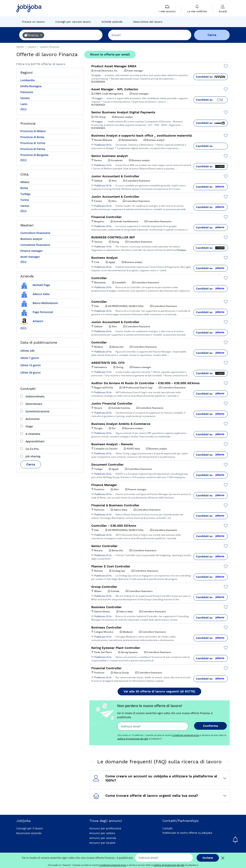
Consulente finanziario (35, 245)
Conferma (210, 726)
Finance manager (32, 251)
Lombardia (27, 80)
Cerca (31, 464)
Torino (25, 200)
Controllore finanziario (35, 233)
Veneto (25, 98)
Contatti (167, 828)
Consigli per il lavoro (30, 828)
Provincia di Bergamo (34, 155)
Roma (24, 188)
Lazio (24, 104)
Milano (25, 182)
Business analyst (31, 239)
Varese (25, 206)
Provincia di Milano (33, 131)
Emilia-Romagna (31, 86)
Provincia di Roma (32, 137)
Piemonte (27, 92)
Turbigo (25, 194)
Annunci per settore (102, 833)
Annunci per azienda (103, 838)
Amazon (32, 321)
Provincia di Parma (33, 149)
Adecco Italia (35, 294)
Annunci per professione (105, 828)
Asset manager (30, 257)
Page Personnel (37, 312)
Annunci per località (102, 843)
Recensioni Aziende (29, 833)
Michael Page (35, 285)
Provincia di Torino (33, 143)
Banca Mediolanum (39, 303)
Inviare (208, 858)
